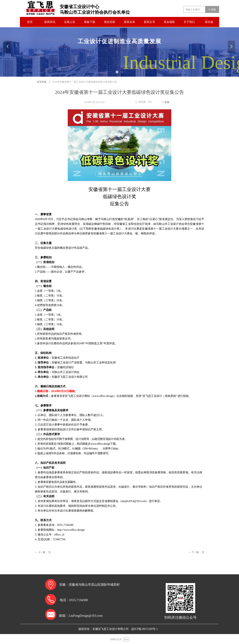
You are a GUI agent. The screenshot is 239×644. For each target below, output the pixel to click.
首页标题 (42, 82)
